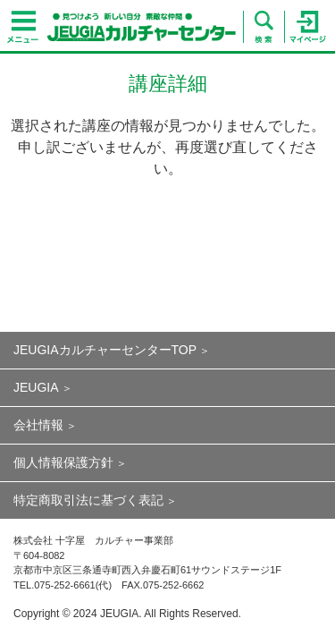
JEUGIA (36, 387)
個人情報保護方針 (63, 462)
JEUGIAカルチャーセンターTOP (105, 350)
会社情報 (38, 425)
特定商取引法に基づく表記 (88, 500)
